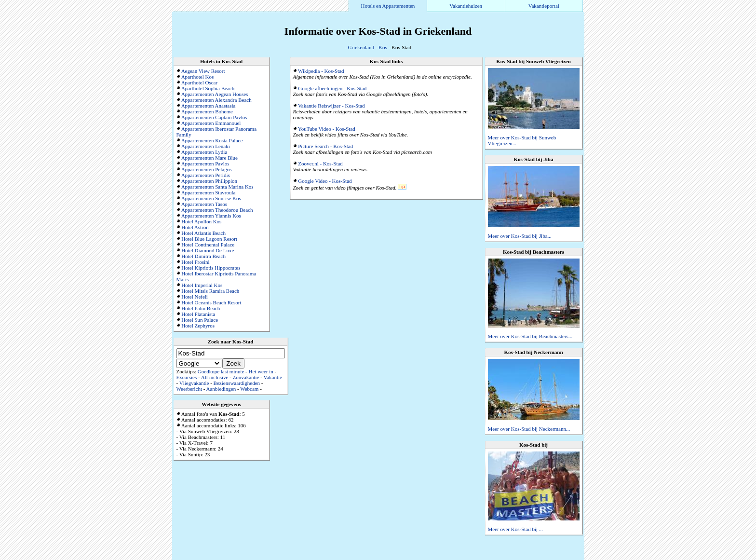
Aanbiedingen (221, 389)
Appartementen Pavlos (205, 164)
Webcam (249, 389)
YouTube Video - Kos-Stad (327, 129)
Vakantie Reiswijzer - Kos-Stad (331, 106)
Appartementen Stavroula (209, 192)
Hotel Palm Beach (201, 308)
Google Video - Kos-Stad (325, 181)
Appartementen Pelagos (207, 169)
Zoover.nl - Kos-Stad (320, 164)
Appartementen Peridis (206, 175)
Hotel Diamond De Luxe (208, 250)
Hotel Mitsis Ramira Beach (210, 291)
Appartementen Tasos (204, 204)
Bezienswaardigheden (237, 383)
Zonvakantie (246, 377)
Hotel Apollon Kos (201, 221)
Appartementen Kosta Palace (212, 140)
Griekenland (361, 47)
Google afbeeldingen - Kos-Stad (332, 88)
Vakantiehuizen (466, 6)
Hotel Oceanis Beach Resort (211, 302)
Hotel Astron (195, 227)
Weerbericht (189, 389)
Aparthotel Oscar (199, 82)
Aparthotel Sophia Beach (208, 88)
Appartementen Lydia (204, 152)
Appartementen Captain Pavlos (214, 117)
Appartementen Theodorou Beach (217, 210)
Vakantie (272, 377)
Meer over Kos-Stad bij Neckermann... (529, 429)
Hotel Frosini (195, 262)
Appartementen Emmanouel (211, 123)
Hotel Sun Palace (200, 320)
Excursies (187, 377)
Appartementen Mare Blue (209, 158)
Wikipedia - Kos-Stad (321, 71)
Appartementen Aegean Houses (215, 94)
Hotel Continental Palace (208, 245)
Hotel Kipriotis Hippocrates (211, 268)
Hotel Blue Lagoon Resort (209, 239)
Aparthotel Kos (198, 77)
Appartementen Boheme (207, 111)
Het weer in (261, 371)
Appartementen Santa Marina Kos (217, 187)
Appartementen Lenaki (206, 146)
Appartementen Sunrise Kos (211, 198)
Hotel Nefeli (195, 297)
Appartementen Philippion (209, 181)
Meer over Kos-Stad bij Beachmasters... (530, 336)
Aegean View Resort (203, 71)
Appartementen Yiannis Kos (211, 216)
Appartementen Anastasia (209, 106)
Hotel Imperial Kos (202, 285)
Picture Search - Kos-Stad (325, 146)
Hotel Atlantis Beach (203, 233)
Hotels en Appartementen (388, 6)
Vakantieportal (544, 6)
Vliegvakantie (194, 383)
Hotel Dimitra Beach (203, 256)
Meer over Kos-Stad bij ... (516, 529)
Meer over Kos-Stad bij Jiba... (520, 236)
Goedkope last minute (221, 371)
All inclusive (215, 377)
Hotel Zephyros (198, 326)
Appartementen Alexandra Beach (216, 100)
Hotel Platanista (198, 314)
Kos (383, 47)
